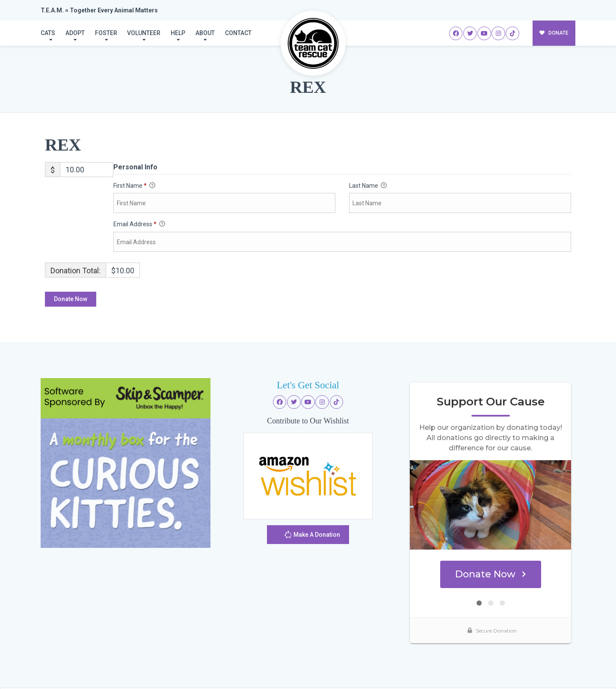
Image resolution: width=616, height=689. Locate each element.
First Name (134, 186)
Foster (106, 33)
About (205, 33)
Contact (238, 33)
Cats (48, 33)
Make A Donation (312, 536)
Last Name (368, 186)
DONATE (554, 33)
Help (178, 33)
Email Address (139, 225)
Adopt (75, 33)
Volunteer (144, 33)
